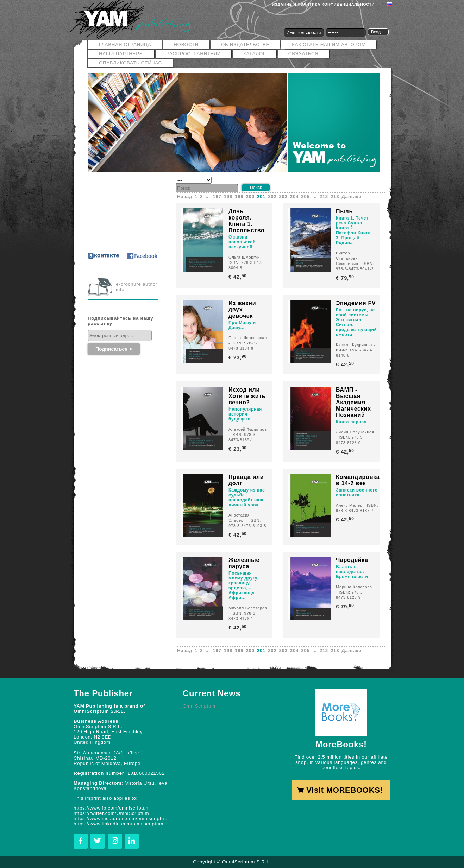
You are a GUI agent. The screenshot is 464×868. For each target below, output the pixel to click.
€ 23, (238, 357)
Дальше (351, 197)
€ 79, (346, 278)
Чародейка (352, 560)
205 (305, 197)
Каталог (255, 54)
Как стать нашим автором (329, 45)
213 (335, 197)
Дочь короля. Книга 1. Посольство (247, 221)
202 (272, 197)
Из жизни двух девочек (242, 309)
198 (228, 197)
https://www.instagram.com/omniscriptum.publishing (123, 819)
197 (217, 197)
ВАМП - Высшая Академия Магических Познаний (353, 402)
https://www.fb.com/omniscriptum (112, 808)
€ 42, (238, 277)
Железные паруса (244, 563)
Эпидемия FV (356, 303)
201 (261, 197)
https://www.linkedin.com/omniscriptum (118, 824)
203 (283, 197)
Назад (185, 197)
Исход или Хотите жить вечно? (247, 396)
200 (250, 197)
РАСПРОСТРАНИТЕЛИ (193, 54)
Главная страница (125, 45)
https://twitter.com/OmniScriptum (111, 813)
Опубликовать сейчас (130, 63)
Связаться (303, 54)
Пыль (344, 211)
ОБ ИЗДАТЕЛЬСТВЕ (245, 45)
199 (239, 197)
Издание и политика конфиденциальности (324, 4)
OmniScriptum (199, 706)
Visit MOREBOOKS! (344, 790)
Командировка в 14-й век (358, 480)
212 (324, 197)
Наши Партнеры (121, 54)
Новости (186, 45)
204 (294, 197)
